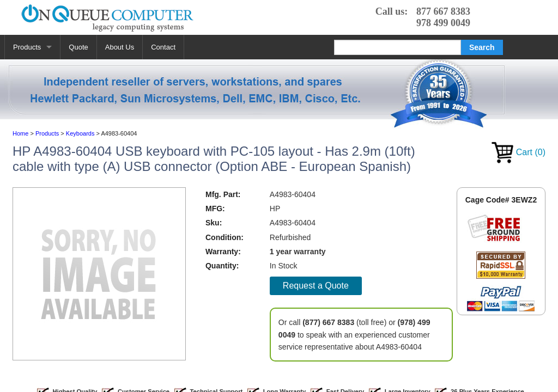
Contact (163, 47)
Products (27, 47)
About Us (120, 47)
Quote (78, 47)
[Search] (398, 47)
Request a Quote (316, 286)
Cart (518, 152)
